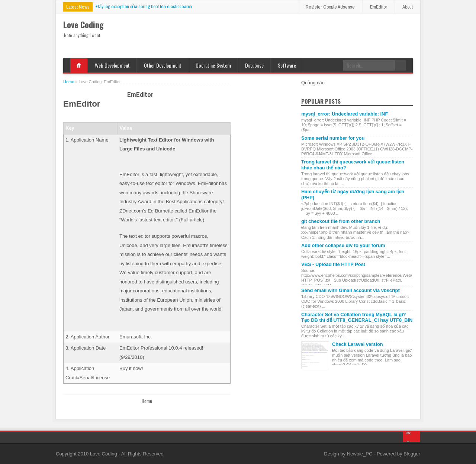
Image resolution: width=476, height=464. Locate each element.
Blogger (412, 454)
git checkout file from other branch (341, 221)
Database (254, 65)
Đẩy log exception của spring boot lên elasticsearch (144, 7)
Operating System (213, 65)
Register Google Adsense (330, 7)
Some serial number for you (333, 138)
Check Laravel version (358, 344)
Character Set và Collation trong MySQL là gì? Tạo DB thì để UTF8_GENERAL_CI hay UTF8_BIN (357, 317)
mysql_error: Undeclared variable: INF (345, 114)
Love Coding (104, 454)
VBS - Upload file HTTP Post (333, 264)
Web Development (112, 65)
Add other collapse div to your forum (343, 245)
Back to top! (412, 437)
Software (287, 65)
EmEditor (379, 7)
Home (79, 65)
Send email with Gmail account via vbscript (350, 290)
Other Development (163, 65)
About (408, 7)
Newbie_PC (360, 454)
